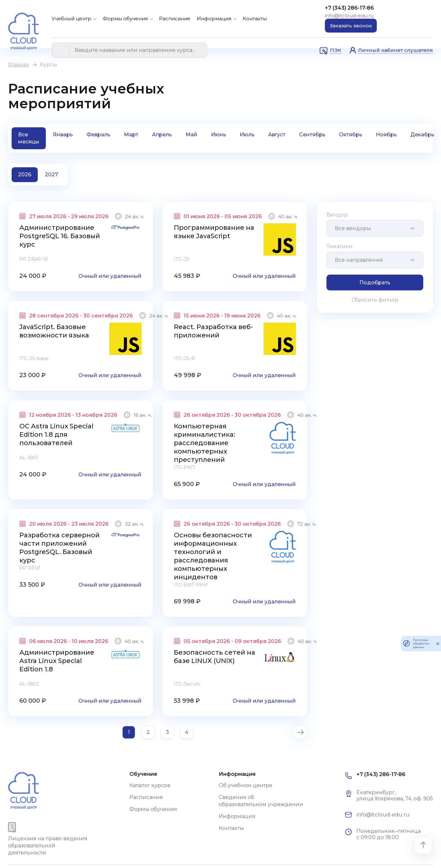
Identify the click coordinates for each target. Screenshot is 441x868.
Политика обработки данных (421, 644)
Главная (19, 65)
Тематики (340, 246)
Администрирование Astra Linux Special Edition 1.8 (57, 661)
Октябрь (351, 135)
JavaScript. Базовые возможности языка (54, 331)
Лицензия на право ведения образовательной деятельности (48, 846)
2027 (51, 175)
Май (191, 135)
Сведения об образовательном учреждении (261, 801)
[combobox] (375, 228)
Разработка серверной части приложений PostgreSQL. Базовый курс (60, 548)
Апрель (162, 135)
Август (277, 135)
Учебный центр (71, 19)
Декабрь (422, 135)
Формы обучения (125, 19)
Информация (214, 19)
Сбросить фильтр (375, 300)
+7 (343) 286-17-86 (349, 8)
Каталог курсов (150, 785)
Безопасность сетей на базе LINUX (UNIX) (215, 657)
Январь (63, 135)
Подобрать (375, 283)
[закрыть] (438, 643)
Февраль (98, 135)
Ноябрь (386, 135)
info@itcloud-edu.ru (349, 16)
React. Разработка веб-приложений (213, 331)
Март (131, 135)
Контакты (255, 19)
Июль (247, 135)
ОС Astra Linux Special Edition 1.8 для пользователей (56, 434)
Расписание (175, 19)
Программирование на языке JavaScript (214, 232)
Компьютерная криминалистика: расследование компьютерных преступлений (205, 443)
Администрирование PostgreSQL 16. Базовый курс (60, 236)
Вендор (337, 215)
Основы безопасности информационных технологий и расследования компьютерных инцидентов (213, 556)
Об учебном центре (246, 785)
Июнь (219, 135)
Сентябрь (312, 135)
